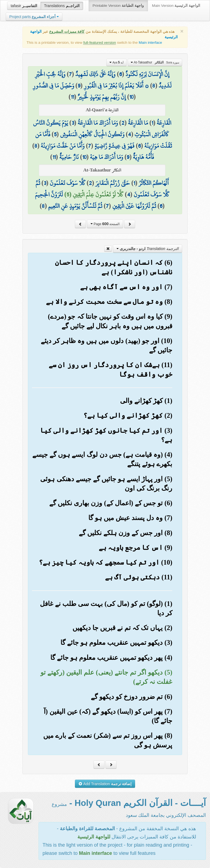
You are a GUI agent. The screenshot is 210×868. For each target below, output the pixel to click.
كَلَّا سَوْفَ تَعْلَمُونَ (68, 183)
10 (131, 97)
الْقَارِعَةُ (164, 123)
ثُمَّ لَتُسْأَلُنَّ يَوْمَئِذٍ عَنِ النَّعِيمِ (75, 206)
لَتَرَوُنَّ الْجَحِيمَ (49, 194)
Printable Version (118, 6)
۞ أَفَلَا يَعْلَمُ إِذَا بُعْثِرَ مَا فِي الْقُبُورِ (116, 86)
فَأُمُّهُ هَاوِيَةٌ (143, 157)
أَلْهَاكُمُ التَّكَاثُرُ (154, 183)
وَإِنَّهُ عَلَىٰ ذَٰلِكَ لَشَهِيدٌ (95, 74)
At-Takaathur (155, 62)
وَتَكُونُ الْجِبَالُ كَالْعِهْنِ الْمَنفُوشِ (92, 134)
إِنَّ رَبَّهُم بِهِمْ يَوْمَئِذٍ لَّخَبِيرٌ (102, 97)
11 (72, 97)
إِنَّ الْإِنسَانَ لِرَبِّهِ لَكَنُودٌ (147, 74)
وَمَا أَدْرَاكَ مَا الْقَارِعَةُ (98, 123)
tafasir (24, 6)
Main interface (150, 43)
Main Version (176, 6)
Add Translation (105, 784)
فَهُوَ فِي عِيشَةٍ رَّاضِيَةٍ (115, 146)
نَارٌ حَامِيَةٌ (69, 157)
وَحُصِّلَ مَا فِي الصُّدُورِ (53, 86)
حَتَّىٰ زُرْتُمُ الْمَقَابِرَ (113, 183)
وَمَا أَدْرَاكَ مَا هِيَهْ (107, 157)
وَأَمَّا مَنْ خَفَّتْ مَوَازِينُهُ (63, 146)
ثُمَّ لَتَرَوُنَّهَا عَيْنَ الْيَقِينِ (134, 206)
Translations (62, 6)
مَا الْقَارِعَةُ (138, 123)
